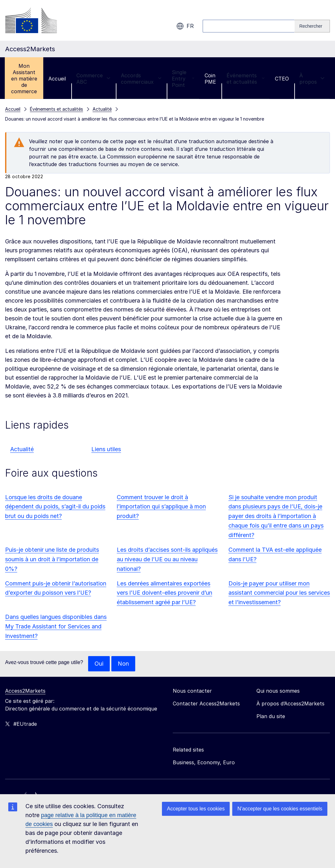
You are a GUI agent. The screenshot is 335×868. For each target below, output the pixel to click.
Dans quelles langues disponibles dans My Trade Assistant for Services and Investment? (56, 626)
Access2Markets (25, 691)
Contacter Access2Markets (206, 703)
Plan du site (271, 716)
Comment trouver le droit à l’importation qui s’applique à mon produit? (161, 507)
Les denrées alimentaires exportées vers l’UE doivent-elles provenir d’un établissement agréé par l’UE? (164, 593)
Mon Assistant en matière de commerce (24, 79)
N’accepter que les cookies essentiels (280, 809)
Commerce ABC (93, 79)
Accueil (57, 79)
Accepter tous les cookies (196, 809)
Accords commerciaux (141, 79)
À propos (312, 79)
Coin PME (210, 79)
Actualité (22, 449)
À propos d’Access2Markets (290, 703)
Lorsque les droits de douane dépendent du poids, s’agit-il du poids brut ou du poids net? (55, 507)
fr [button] (185, 26)
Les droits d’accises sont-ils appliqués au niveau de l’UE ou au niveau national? (167, 559)
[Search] (312, 26)
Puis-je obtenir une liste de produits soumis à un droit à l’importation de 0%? (52, 559)
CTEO (282, 79)
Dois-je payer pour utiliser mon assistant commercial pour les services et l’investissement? (279, 593)
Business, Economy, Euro (204, 762)
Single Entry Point (183, 79)
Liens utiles (106, 449)
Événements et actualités (245, 79)
